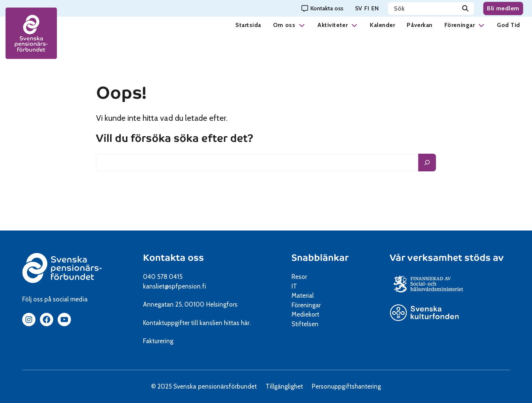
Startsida (248, 25)
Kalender (382, 25)
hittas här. (237, 323)
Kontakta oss (173, 258)
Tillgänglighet (284, 386)
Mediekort (315, 314)
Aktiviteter (332, 25)
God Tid (509, 25)
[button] (302, 25)
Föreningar (460, 25)
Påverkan (420, 25)
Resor (299, 277)
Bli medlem (503, 8)
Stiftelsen (308, 324)
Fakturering (158, 341)
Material (303, 296)
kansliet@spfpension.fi (175, 286)
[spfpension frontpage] (31, 33)
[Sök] (465, 8)
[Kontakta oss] (322, 8)
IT (294, 286)
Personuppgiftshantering (346, 386)
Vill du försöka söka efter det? (175, 139)
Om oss (284, 25)
